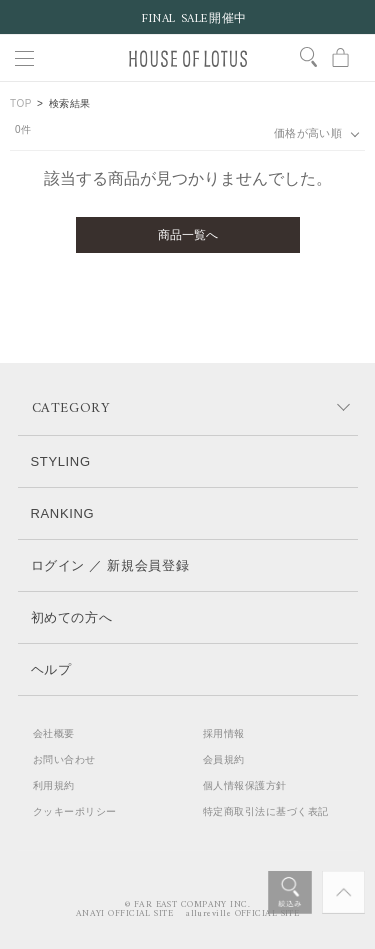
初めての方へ (72, 617)
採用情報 (224, 733)
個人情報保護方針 (245, 785)
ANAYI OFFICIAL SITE (125, 914)
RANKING (63, 513)
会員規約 (224, 759)
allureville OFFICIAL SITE (242, 914)
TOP (21, 103)
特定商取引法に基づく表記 (266, 811)
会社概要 (54, 733)
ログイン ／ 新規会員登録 (110, 565)
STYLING (61, 461)
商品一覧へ (188, 235)
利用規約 (54, 785)
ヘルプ (51, 669)
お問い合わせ (64, 759)
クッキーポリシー (75, 811)
